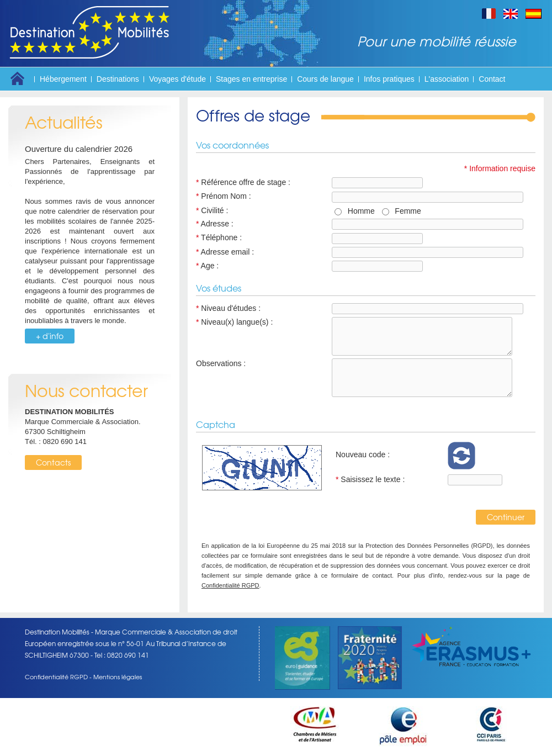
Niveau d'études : (228, 308)
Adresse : (215, 224)
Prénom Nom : (224, 196)
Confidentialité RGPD (230, 585)
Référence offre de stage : (243, 182)
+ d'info (50, 336)
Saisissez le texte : (370, 479)
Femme (406, 211)
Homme (359, 211)
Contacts (53, 462)
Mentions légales (118, 676)
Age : (207, 266)
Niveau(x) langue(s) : (234, 322)
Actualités (64, 122)
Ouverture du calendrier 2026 (79, 149)
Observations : (221, 363)
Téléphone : (219, 237)
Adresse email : (225, 252)
